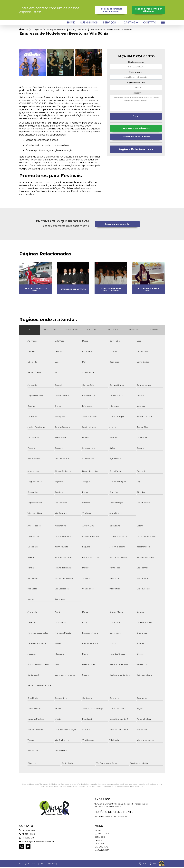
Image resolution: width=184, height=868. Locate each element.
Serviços (109, 23)
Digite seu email (136, 73)
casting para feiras (78, 30)
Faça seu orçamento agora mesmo (111, 10)
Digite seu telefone (136, 83)
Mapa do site (102, 851)
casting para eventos (56, 30)
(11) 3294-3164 (27, 831)
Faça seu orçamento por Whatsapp (149, 10)
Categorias (37, 30)
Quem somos (89, 23)
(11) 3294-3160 (27, 835)
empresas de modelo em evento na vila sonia (111, 30)
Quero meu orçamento (117, 225)
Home (71, 23)
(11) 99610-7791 (27, 838)
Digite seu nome (136, 63)
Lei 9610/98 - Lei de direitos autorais (128, 787)
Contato (150, 23)
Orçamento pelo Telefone (136, 138)
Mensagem (136, 93)
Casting (130, 23)
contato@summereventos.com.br (37, 842)
